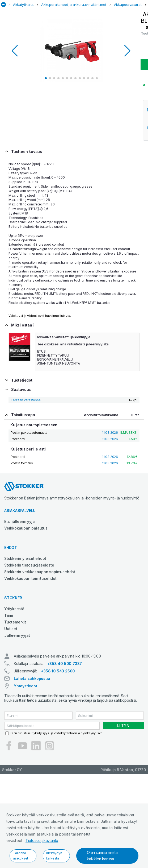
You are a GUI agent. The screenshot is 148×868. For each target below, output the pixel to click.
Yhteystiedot (26, 686)
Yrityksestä (14, 609)
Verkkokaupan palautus (26, 528)
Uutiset (11, 629)
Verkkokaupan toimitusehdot (30, 578)
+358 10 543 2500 (58, 671)
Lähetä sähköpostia (32, 678)
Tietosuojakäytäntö (42, 840)
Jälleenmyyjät (17, 635)
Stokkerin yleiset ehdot (25, 558)
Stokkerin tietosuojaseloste (29, 565)
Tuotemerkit (15, 622)
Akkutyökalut (23, 5)
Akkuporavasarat (128, 5)
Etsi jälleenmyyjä (20, 521)
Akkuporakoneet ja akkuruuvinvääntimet (74, 5)
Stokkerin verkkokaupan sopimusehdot (40, 572)
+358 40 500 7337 (64, 664)
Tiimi (9, 615)
